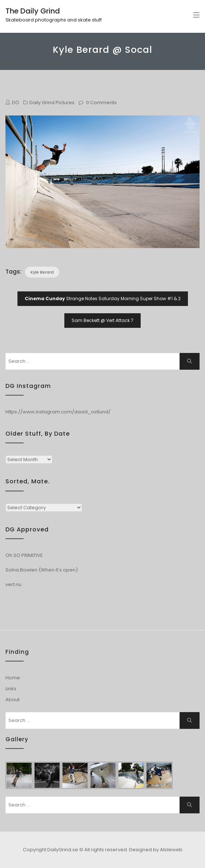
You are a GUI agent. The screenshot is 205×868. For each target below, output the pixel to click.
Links (11, 689)
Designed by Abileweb (156, 850)
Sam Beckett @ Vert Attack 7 (102, 320)
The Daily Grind (33, 11)
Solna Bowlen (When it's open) (42, 570)
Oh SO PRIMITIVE (24, 555)
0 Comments (101, 103)
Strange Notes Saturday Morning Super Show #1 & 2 (103, 299)
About (13, 700)
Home (13, 678)
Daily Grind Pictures (52, 103)
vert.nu (13, 584)
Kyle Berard (42, 272)
